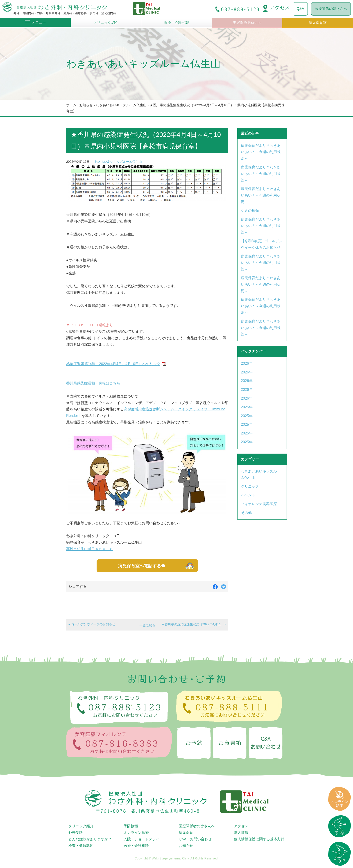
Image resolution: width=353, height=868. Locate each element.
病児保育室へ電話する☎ (142, 566)
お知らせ (86, 105)
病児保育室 (318, 23)
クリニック (250, 486)
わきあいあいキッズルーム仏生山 (121, 105)
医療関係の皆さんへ (331, 9)
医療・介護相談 (176, 23)
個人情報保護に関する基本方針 (259, 839)
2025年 (247, 407)
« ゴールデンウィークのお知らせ (92, 624)
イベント (248, 495)
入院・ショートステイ (142, 839)
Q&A (300, 9)
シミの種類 (250, 211)
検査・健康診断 (81, 846)
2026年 (247, 363)
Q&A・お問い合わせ (195, 839)
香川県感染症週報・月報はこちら (93, 383)
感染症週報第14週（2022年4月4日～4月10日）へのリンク (113, 364)
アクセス (241, 826)
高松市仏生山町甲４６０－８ (90, 549)
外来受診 (76, 833)
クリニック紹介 (106, 23)
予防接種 (131, 826)
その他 (246, 513)
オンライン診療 (136, 833)
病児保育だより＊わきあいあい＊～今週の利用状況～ (261, 152)
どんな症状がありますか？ (90, 839)
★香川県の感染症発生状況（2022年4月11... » (194, 624)
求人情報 (241, 833)
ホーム (71, 105)
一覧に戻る (147, 625)
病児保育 (186, 833)
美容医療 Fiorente (247, 23)
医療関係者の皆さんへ (197, 826)
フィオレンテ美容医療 (259, 504)
